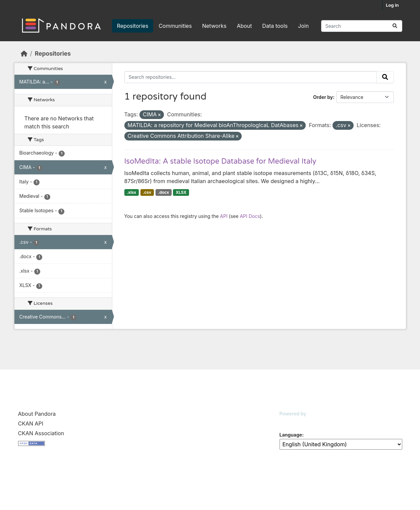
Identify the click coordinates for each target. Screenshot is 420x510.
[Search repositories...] (362, 26)
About (244, 26)
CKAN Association (41, 433)
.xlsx (131, 192)
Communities (175, 26)
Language (291, 435)
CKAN (291, 422)
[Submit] (395, 26)
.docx (163, 192)
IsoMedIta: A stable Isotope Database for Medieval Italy (220, 161)
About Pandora (37, 414)
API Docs (250, 216)
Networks (214, 26)
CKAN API (31, 423)
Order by (323, 97)
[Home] (24, 53)
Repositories (133, 26)
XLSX (181, 192)
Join (303, 26)
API (224, 216)
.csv (147, 192)
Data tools (275, 26)
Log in (392, 5)
